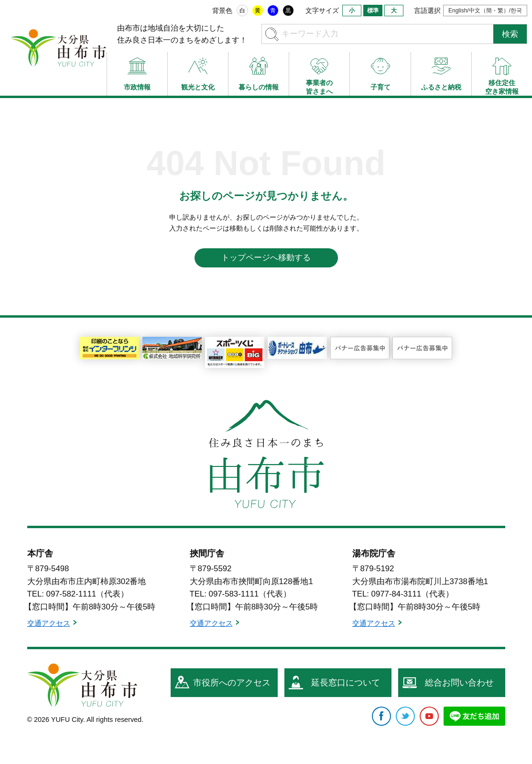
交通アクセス (49, 623)
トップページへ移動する (266, 258)
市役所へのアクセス (232, 683)
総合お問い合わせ (459, 683)
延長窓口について (346, 683)
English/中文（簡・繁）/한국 (485, 11)
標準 (373, 11)
